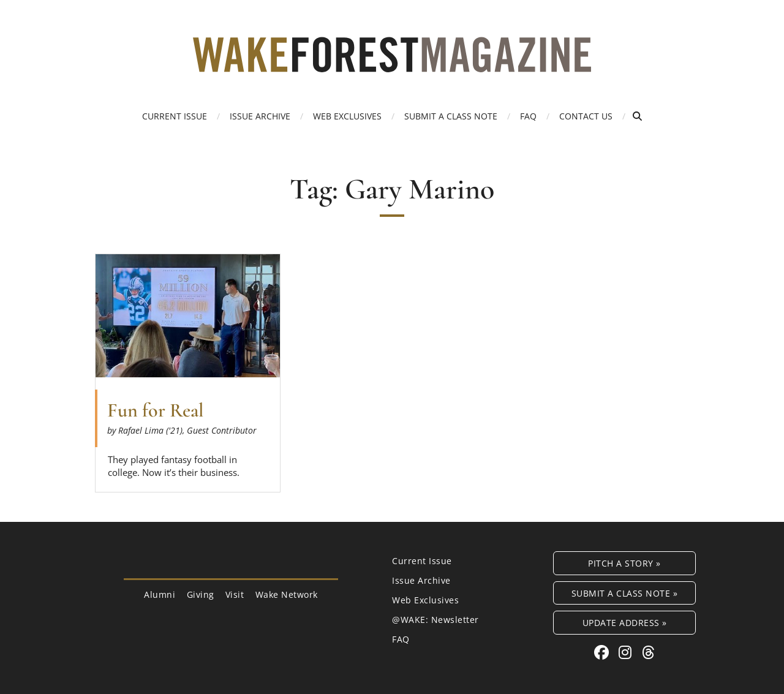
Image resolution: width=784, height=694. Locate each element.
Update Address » (625, 623)
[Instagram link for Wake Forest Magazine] (627, 652)
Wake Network (287, 594)
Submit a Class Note (451, 116)
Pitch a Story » (624, 563)
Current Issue (175, 116)
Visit (235, 594)
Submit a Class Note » (625, 593)
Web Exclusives (347, 116)
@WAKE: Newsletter (435, 620)
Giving (201, 594)
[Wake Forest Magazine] (392, 63)
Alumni (160, 594)
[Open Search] (637, 116)
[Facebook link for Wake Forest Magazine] (604, 652)
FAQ (528, 116)
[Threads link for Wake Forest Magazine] (649, 652)
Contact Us (586, 116)
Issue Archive (260, 116)
